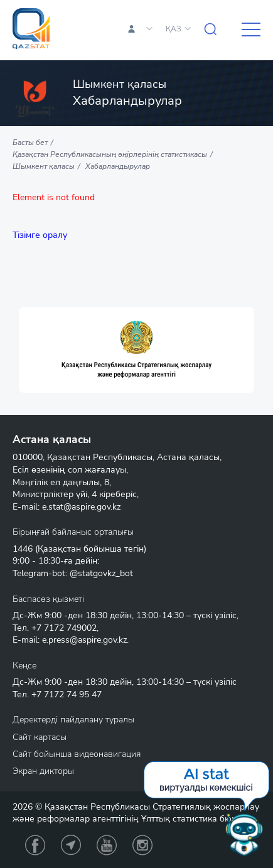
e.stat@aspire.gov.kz (81, 507)
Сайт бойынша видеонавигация (77, 754)
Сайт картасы (40, 737)
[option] (136, 350)
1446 (23, 549)
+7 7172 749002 (64, 628)
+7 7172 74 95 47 (67, 694)
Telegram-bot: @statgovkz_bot (73, 573)
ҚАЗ (174, 29)
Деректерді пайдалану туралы (73, 720)
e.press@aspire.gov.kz (84, 640)
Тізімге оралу (40, 235)
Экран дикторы (43, 771)
